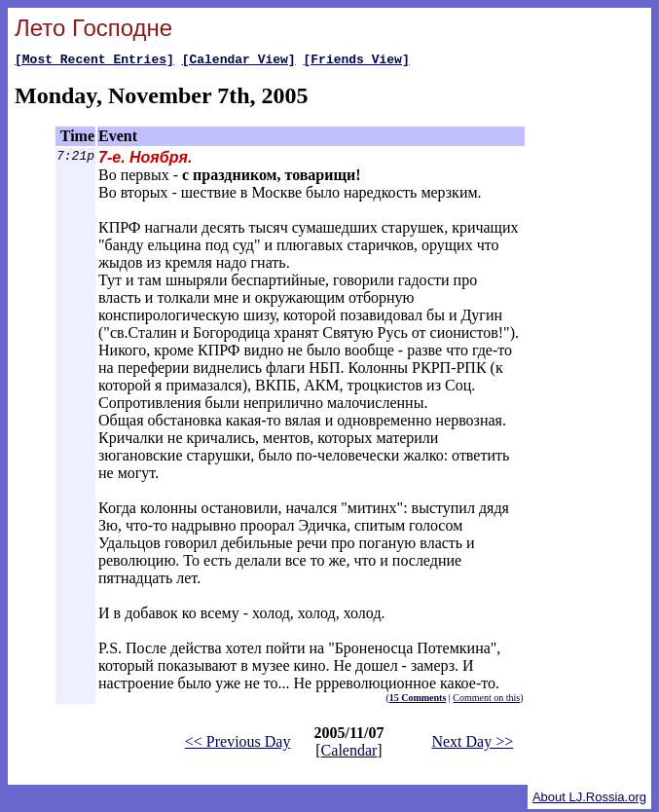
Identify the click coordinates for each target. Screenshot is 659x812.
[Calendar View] (239, 61)
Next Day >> (472, 744)
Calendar (349, 753)
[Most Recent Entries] (94, 61)
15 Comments (418, 701)
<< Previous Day (238, 744)
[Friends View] (356, 61)
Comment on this (486, 701)
